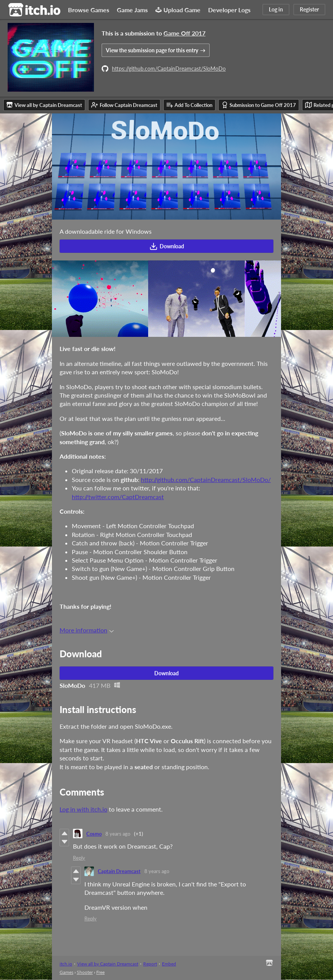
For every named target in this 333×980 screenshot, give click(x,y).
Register (309, 9)
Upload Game (178, 10)
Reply (79, 858)
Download (167, 246)
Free (100, 972)
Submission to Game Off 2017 (259, 105)
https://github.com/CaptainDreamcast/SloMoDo (169, 69)
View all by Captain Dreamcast (108, 964)
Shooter (85, 972)
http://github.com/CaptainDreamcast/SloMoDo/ (206, 479)
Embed (169, 964)
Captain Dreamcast (119, 871)
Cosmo (94, 834)
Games (66, 972)
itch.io (66, 964)
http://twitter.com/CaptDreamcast (118, 497)
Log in (276, 9)
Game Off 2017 (184, 33)
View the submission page (152, 50)
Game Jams (132, 10)
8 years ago (118, 834)
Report (150, 964)
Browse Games (89, 10)
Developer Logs (229, 10)
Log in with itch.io (83, 809)
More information (87, 630)
